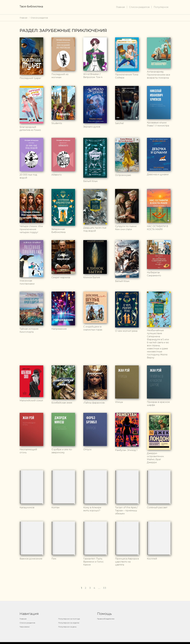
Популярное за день (67, 627)
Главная (121, 7)
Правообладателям (106, 619)
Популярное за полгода (69, 619)
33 (105, 588)
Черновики (25, 627)
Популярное (161, 7)
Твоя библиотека (31, 6)
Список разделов (139, 7)
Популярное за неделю (69, 623)
